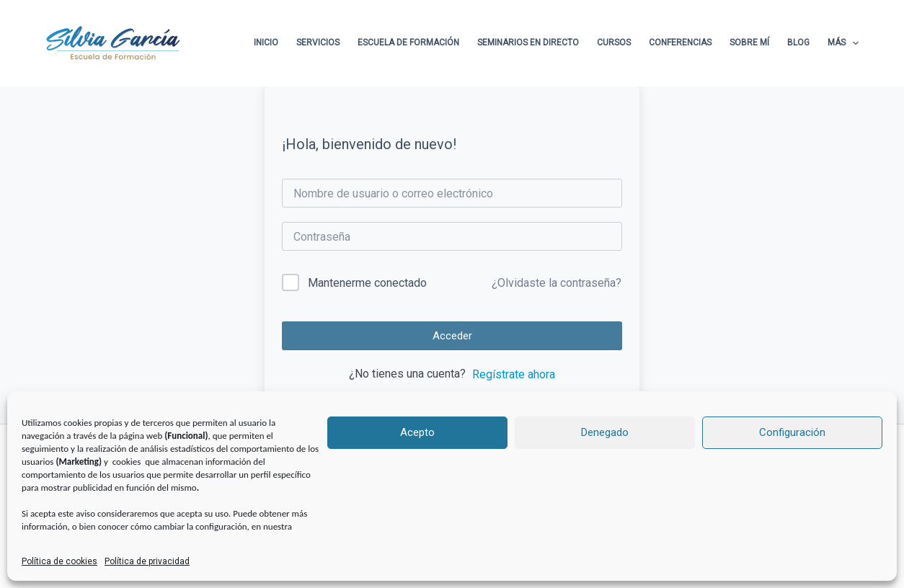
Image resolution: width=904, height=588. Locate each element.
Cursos (614, 43)
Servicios (318, 43)
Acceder (452, 336)
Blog (798, 43)
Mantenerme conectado (367, 283)
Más (843, 43)
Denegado (605, 432)
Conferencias (680, 43)
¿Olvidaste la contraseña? (557, 283)
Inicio (266, 43)
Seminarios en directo (528, 43)
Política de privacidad (147, 561)
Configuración (792, 432)
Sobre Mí (749, 43)
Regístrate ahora (514, 374)
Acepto (417, 432)
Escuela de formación (408, 43)
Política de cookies (59, 561)
